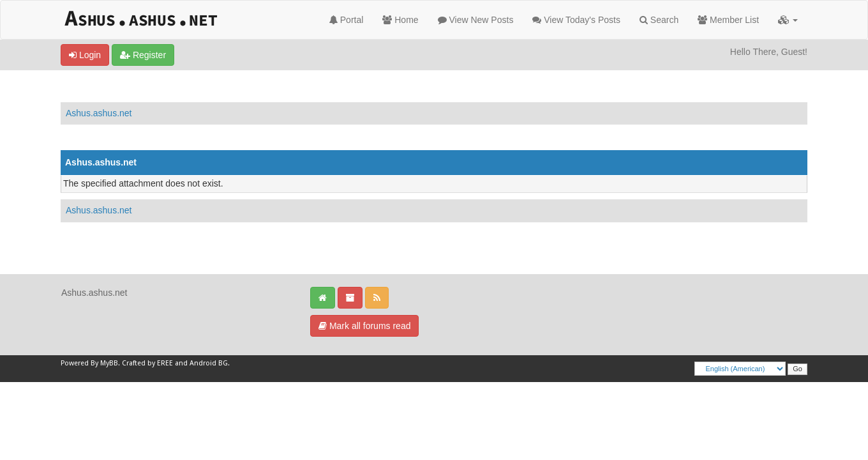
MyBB (109, 363)
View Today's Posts (576, 20)
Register (143, 55)
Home (400, 20)
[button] (788, 20)
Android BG (209, 363)
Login (85, 55)
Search (659, 20)
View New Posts (476, 20)
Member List (728, 20)
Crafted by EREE (147, 363)
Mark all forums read (364, 326)
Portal (346, 20)
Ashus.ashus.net (99, 113)
